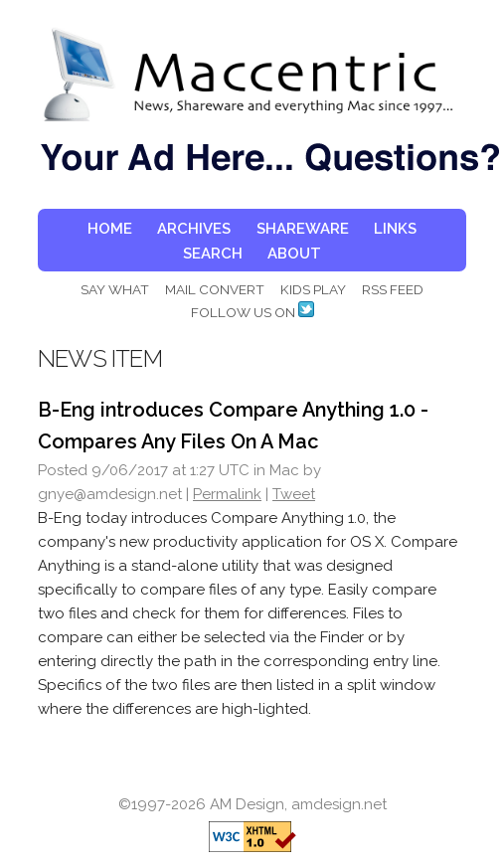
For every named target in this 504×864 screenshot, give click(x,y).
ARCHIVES (194, 229)
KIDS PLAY (313, 289)
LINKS (395, 229)
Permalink (227, 494)
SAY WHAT (115, 289)
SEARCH (213, 254)
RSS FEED (393, 289)
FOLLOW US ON (252, 312)
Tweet (294, 494)
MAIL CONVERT (215, 289)
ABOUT (294, 254)
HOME (110, 229)
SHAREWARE (303, 229)
